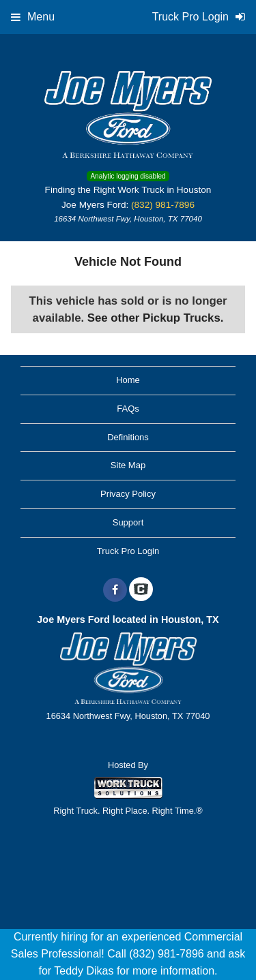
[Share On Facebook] (115, 590)
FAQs (128, 409)
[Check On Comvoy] (141, 590)
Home (128, 380)
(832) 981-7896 (163, 205)
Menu (33, 17)
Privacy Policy (128, 494)
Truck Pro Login (128, 551)
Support (128, 522)
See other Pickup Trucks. (156, 318)
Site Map (128, 465)
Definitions (128, 437)
